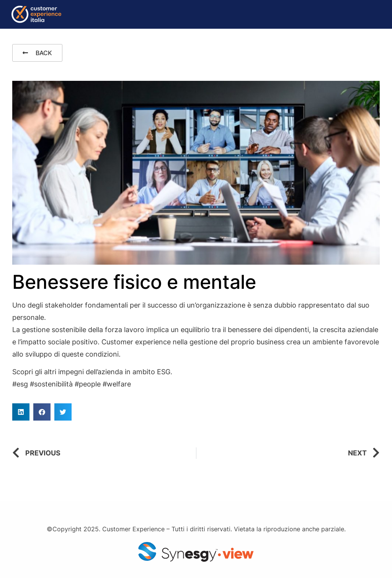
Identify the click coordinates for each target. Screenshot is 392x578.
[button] (21, 412)
